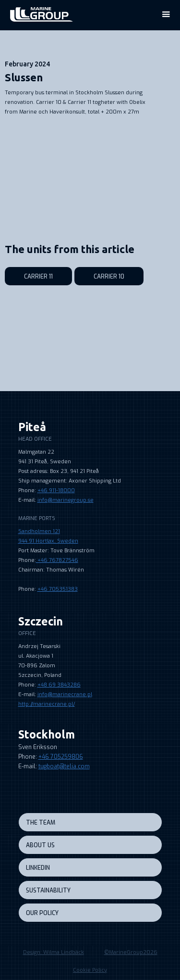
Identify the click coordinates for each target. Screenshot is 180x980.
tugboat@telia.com (64, 766)
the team (41, 823)
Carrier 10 (109, 277)
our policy (42, 913)
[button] (166, 14)
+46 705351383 (58, 589)
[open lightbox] (88, 136)
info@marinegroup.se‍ (66, 500)
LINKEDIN (38, 868)
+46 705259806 (61, 757)
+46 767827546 (57, 560)
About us (40, 845)
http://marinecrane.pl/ (47, 704)
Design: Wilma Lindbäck (54, 952)
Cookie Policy (90, 970)
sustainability (48, 891)
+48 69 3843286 (59, 685)
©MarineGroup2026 (131, 952)
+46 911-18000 (56, 490)
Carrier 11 (38, 277)
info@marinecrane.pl (65, 694)
